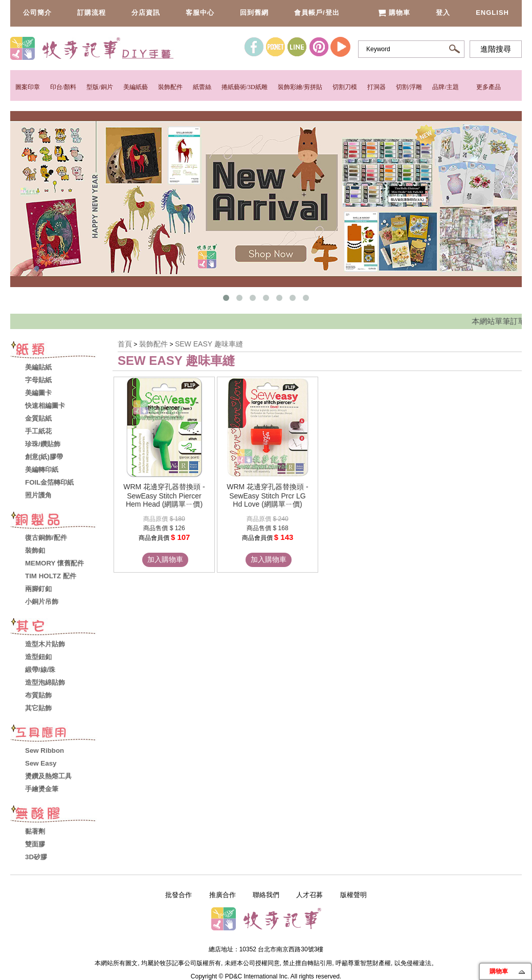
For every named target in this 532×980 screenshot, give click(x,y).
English (492, 13)
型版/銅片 (99, 87)
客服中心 (200, 13)
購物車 (394, 13)
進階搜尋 (496, 49)
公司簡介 (37, 13)
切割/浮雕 (409, 87)
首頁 (125, 344)
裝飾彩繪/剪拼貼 (300, 87)
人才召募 (309, 895)
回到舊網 (254, 13)
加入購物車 (165, 559)
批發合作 (179, 895)
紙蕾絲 (202, 87)
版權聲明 (353, 895)
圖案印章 (28, 87)
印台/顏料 (63, 87)
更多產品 (489, 87)
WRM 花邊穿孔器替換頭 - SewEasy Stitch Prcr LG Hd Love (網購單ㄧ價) (267, 495)
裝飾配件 (170, 87)
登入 (443, 13)
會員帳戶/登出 (317, 13)
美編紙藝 (136, 87)
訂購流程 (92, 13)
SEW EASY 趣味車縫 (209, 344)
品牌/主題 (445, 87)
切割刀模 (345, 87)
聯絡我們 (266, 895)
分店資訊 (146, 13)
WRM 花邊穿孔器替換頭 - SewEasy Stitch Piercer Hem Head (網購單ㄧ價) (164, 495)
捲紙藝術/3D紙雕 (245, 87)
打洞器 (376, 87)
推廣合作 (223, 895)
